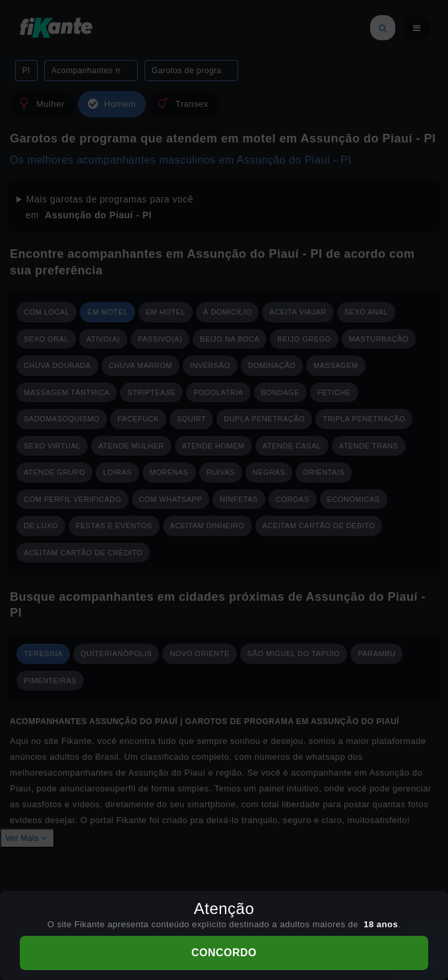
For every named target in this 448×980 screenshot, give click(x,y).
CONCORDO (224, 953)
